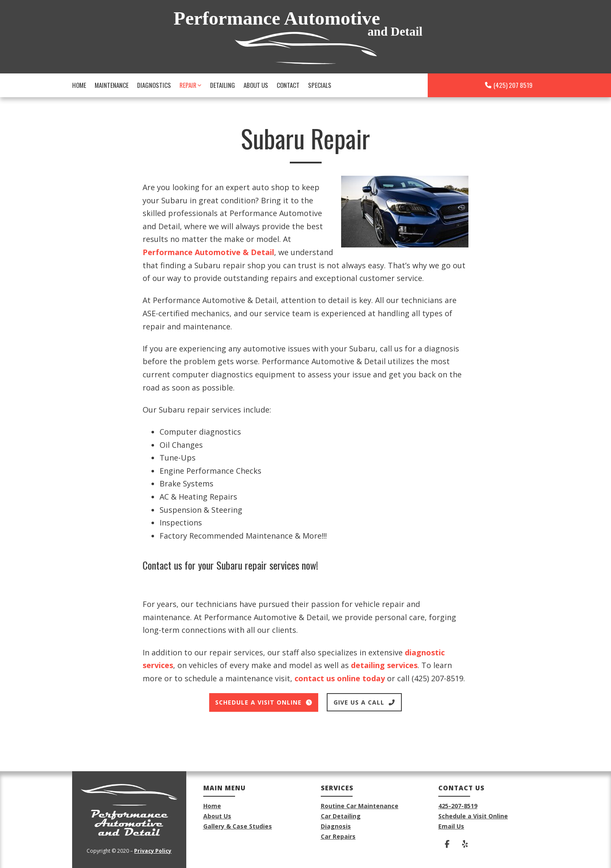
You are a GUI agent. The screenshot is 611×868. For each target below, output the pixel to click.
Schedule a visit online (264, 702)
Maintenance (112, 85)
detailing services (384, 665)
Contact (288, 85)
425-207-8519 (458, 806)
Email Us (451, 826)
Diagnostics (154, 85)
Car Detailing (341, 816)
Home (79, 85)
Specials (320, 85)
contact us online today (340, 678)
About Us (256, 85)
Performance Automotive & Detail (208, 252)
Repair (188, 85)
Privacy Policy (153, 851)
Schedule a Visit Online (473, 816)
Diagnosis (336, 826)
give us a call (364, 702)
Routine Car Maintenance (360, 806)
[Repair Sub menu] (199, 85)
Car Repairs (338, 836)
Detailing (223, 85)
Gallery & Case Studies (238, 826)
